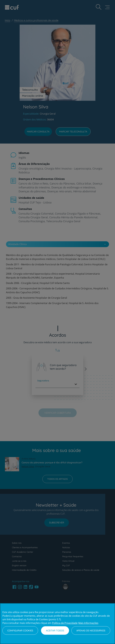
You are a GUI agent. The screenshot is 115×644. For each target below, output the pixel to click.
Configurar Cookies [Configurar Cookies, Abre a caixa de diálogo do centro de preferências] (20, 630)
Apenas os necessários (91, 630)
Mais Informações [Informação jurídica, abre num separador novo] (88, 623)
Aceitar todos (55, 630)
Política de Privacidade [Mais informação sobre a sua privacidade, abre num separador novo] (65, 623)
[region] (57, 624)
